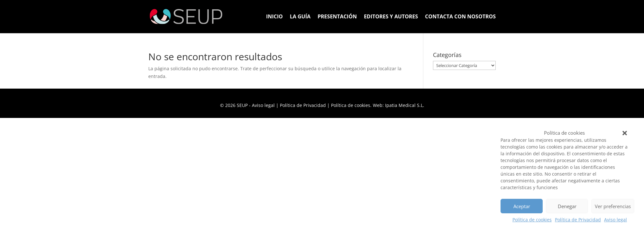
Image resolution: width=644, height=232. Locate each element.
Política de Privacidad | (305, 105)
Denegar (567, 206)
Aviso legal (616, 220)
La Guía (300, 17)
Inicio (274, 17)
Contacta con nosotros (460, 17)
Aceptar (522, 206)
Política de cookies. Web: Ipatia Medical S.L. (378, 105)
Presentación (337, 17)
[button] (625, 133)
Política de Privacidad (578, 220)
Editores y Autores (391, 17)
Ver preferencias (613, 206)
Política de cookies (532, 220)
